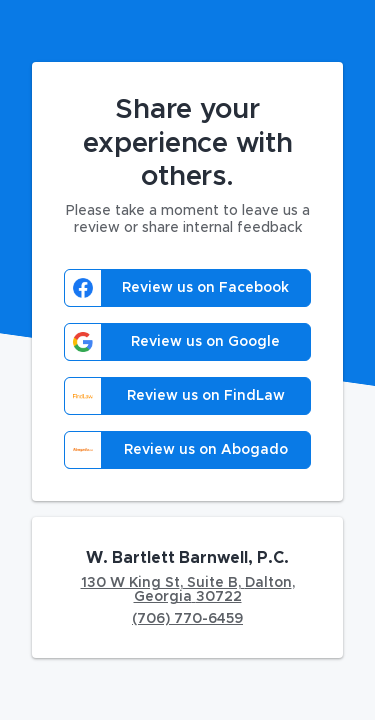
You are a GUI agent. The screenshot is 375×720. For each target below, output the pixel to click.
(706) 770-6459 (187, 619)
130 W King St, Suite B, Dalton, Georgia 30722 (188, 590)
